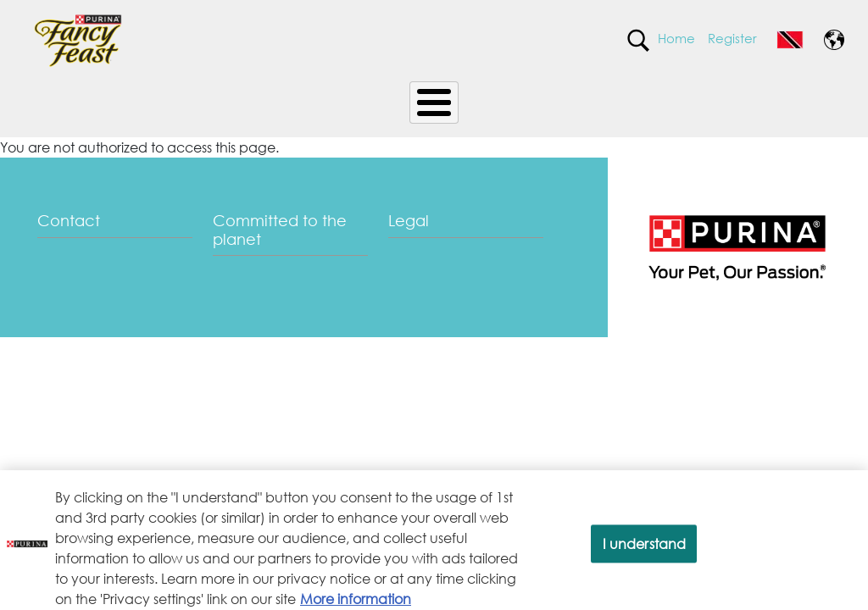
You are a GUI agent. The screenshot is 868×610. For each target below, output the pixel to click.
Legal (409, 220)
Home (676, 38)
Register (732, 38)
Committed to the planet (280, 230)
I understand (645, 550)
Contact (69, 220)
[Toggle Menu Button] (434, 103)
